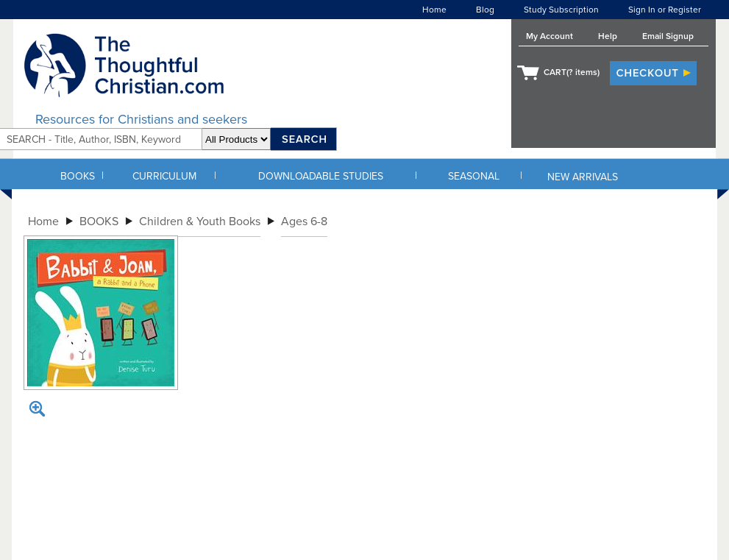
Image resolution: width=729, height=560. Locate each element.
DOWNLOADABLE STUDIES (321, 176)
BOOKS (78, 176)
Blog (485, 10)
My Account (550, 36)
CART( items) (572, 72)
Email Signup (668, 36)
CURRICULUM (164, 176)
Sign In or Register (665, 10)
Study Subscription (561, 10)
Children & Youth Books (200, 221)
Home (434, 10)
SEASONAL (474, 176)
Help (608, 36)
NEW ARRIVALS (583, 177)
